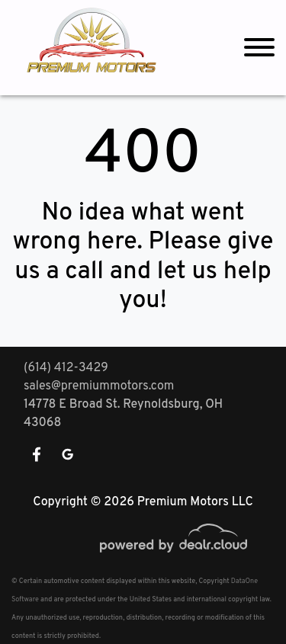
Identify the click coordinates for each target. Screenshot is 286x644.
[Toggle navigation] (259, 48)
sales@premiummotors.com (99, 386)
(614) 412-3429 (66, 368)
